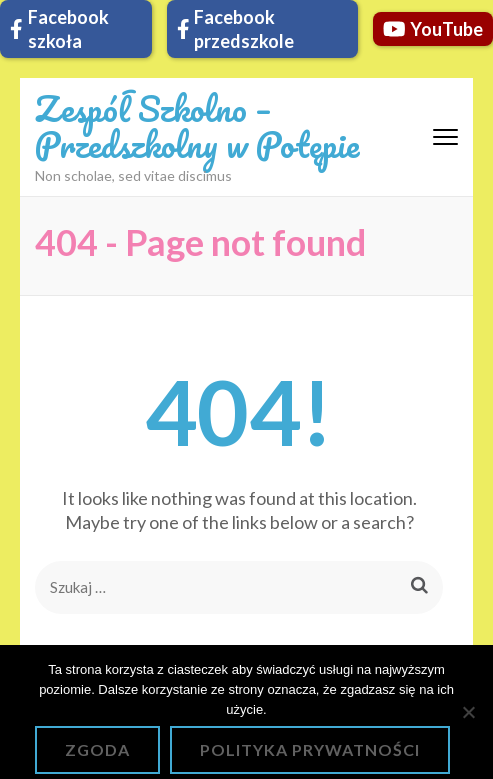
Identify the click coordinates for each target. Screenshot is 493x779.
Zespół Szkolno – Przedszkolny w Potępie (197, 126)
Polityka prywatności (310, 749)
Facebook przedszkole (236, 29)
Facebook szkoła (59, 29)
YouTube (433, 29)
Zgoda (97, 749)
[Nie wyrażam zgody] (468, 712)
